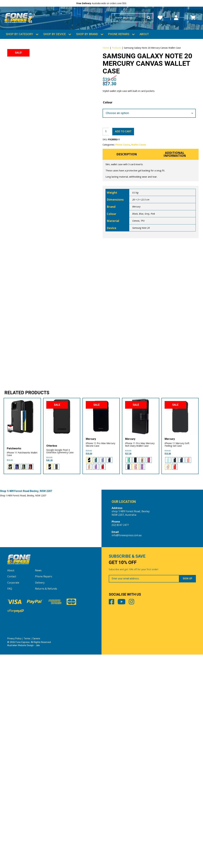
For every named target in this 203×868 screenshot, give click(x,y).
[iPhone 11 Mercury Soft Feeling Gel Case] (180, 628)
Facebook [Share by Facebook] (112, 818)
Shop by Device (55, 42)
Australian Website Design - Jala (24, 859)
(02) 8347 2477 (120, 736)
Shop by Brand (87, 42)
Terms (27, 852)
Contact (12, 790)
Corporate (13, 796)
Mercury (136, 236)
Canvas (136, 250)
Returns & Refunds (47, 802)
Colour (108, 128)
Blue (141, 243)
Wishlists (144, 19)
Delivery (40, 796)
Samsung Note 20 (141, 257)
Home (106, 55)
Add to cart (127, 158)
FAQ (10, 802)
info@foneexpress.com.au (128, 747)
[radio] (10, 677)
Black (135, 243)
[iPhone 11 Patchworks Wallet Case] (22, 628)
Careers (37, 852)
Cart (192, 19)
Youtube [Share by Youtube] (127, 818)
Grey (147, 243)
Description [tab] (127, 183)
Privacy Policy (14, 852)
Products (117, 55)
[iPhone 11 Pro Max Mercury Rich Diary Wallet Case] (141, 628)
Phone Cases (123, 172)
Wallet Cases (139, 172)
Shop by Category (20, 42)
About (144, 42)
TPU (143, 250)
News (38, 784)
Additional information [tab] (175, 183)
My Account (170, 19)
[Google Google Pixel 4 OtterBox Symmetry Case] (62, 628)
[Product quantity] (106, 159)
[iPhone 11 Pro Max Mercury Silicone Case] (101, 628)
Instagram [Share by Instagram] (142, 818)
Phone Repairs (119, 42)
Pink (153, 243)
